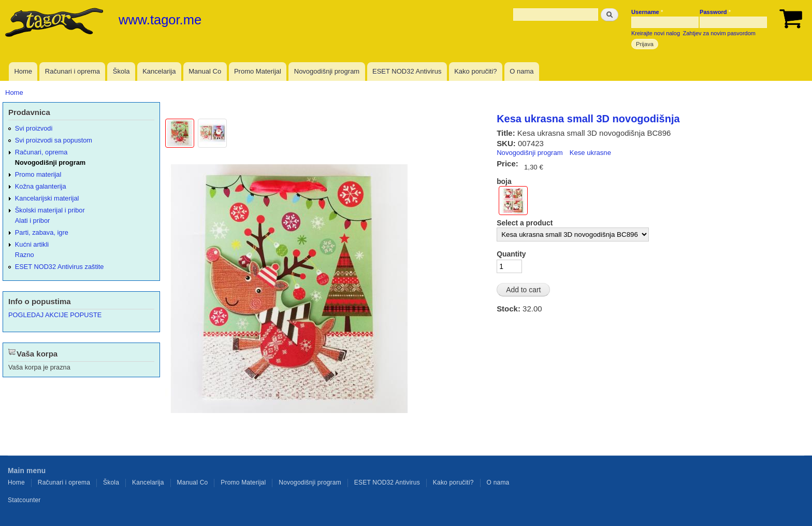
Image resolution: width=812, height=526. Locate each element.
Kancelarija (159, 71)
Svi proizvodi (34, 128)
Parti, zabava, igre (42, 232)
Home (23, 71)
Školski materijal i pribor (50, 210)
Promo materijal (38, 174)
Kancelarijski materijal (47, 198)
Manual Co (205, 71)
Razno (25, 255)
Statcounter (24, 500)
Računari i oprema (72, 71)
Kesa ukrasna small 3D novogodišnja (588, 119)
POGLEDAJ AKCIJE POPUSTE (55, 315)
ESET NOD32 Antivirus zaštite (60, 267)
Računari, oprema (41, 152)
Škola (121, 71)
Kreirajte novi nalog (656, 33)
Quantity (511, 254)
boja (504, 181)
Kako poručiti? (475, 71)
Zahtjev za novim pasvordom (719, 33)
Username (647, 12)
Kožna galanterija (41, 186)
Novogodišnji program (327, 71)
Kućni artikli (32, 244)
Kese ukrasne (590, 153)
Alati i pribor (32, 221)
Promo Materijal (258, 71)
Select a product (525, 223)
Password (715, 12)
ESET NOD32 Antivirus (407, 71)
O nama (521, 71)
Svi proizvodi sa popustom (54, 140)
